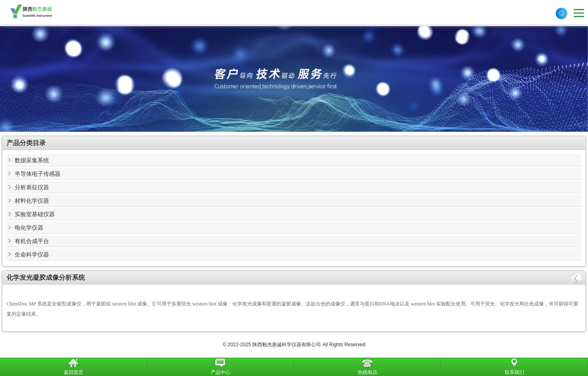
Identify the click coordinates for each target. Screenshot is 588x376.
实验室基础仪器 (35, 214)
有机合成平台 (32, 241)
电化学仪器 (29, 228)
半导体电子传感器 (38, 174)
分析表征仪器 (32, 187)
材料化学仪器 (32, 201)
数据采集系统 (32, 160)
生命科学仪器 (32, 254)
